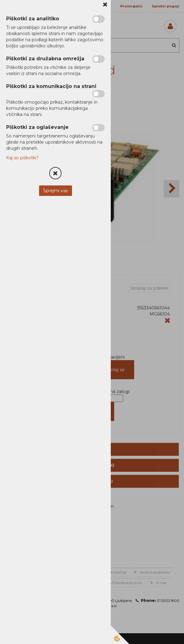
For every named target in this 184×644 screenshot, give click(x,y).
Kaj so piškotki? (22, 158)
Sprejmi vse (56, 191)
